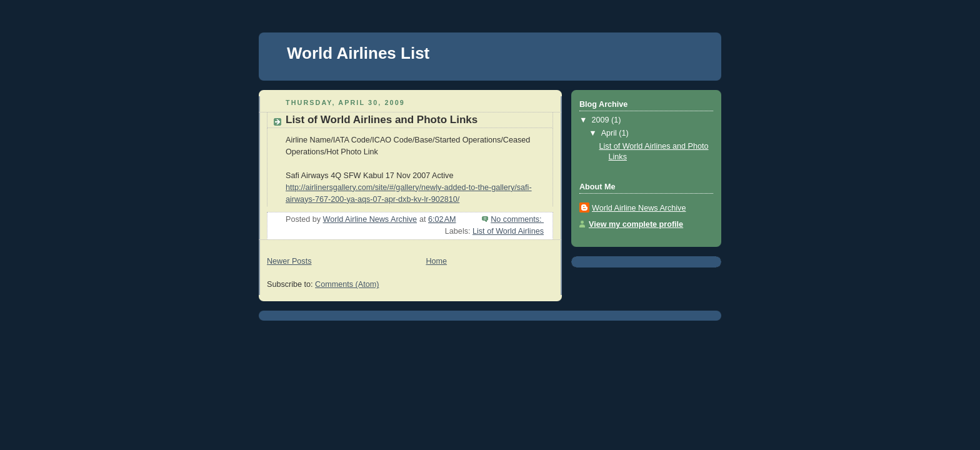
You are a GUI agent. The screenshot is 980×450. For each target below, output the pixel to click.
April (610, 133)
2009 (602, 120)
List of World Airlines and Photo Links (382, 120)
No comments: (517, 219)
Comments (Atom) (347, 284)
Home (436, 261)
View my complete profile (636, 224)
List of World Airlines (508, 231)
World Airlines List (358, 53)
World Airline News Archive (639, 208)
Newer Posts (289, 261)
